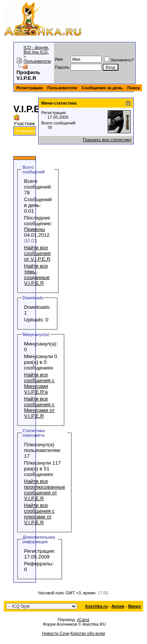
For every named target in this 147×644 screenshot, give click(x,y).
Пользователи (37, 61)
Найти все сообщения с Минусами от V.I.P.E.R (39, 407)
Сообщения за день (102, 88)
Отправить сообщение (38, 131)
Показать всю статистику (107, 140)
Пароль (62, 67)
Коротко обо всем (88, 633)
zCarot (83, 620)
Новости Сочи (56, 633)
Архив (118, 606)
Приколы (35, 229)
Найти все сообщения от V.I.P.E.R (37, 253)
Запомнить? (119, 60)
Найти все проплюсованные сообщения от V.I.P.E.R (44, 490)
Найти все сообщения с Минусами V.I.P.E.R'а (39, 383)
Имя (59, 59)
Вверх (135, 606)
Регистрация (30, 88)
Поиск (133, 88)
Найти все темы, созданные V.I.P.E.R (37, 274)
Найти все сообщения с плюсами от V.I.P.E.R (39, 514)
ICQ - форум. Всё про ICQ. (36, 50)
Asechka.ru (96, 606)
